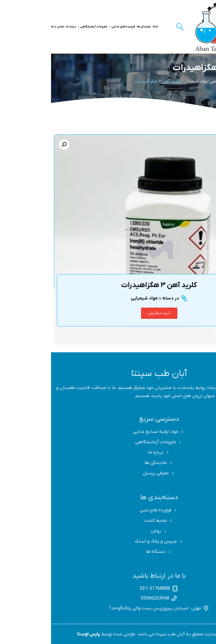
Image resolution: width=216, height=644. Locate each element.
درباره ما (20, 27)
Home (205, 81)
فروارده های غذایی (71, 27)
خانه (104, 27)
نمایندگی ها (93, 27)
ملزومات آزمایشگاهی (41, 27)
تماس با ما (7, 27)
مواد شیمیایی (144, 81)
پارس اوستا (37, 634)
